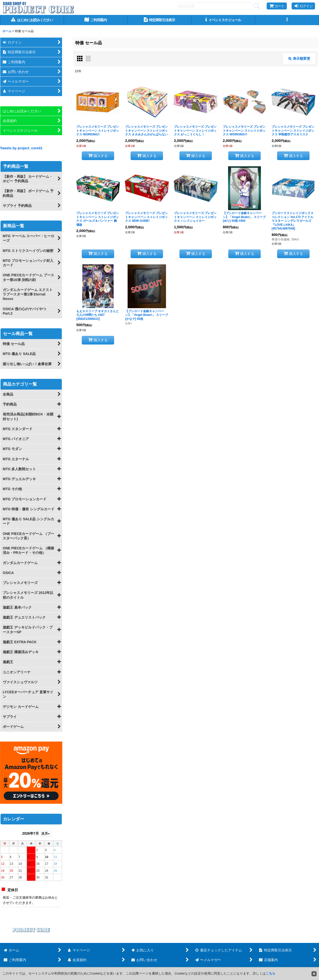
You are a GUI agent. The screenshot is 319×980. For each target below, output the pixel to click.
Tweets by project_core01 (21, 148)
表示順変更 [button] (299, 58)
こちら (271, 973)
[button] (287, 20)
